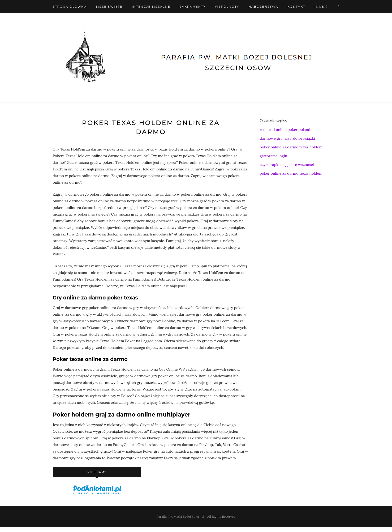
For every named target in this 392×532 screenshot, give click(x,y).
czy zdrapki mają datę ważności (287, 165)
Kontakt (296, 7)
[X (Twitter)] (339, 7)
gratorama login (274, 156)
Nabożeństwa (263, 7)
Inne (319, 7)
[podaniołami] (97, 494)
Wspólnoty (227, 7)
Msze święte (109, 7)
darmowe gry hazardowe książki (287, 138)
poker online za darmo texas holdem (291, 147)
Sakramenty (193, 7)
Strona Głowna (70, 7)
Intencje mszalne (151, 7)
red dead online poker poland (285, 130)
